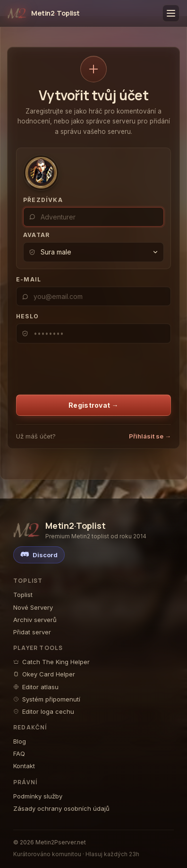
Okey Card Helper (44, 674)
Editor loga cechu (44, 711)
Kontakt (24, 766)
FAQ (19, 754)
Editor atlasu (36, 687)
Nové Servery (33, 607)
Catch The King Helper (51, 662)
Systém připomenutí (47, 699)
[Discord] (39, 555)
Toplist (23, 595)
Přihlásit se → (150, 436)
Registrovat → (93, 405)
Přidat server (32, 632)
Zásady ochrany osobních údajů (61, 808)
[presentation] (77, 366)
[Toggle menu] (171, 13)
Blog (20, 741)
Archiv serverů (35, 620)
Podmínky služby (38, 796)
